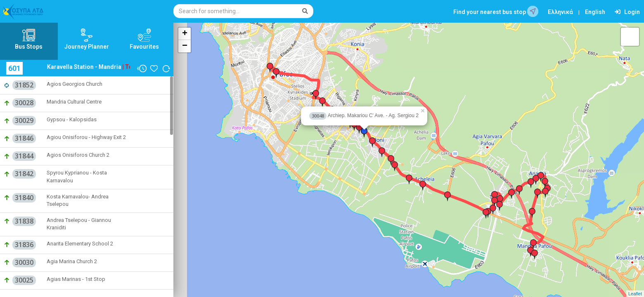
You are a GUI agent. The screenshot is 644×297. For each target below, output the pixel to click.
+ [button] (185, 34)
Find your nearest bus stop (496, 11)
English (595, 12)
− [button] (185, 46)
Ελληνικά (560, 12)
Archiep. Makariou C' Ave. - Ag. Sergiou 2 (364, 115)
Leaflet (635, 294)
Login (627, 12)
